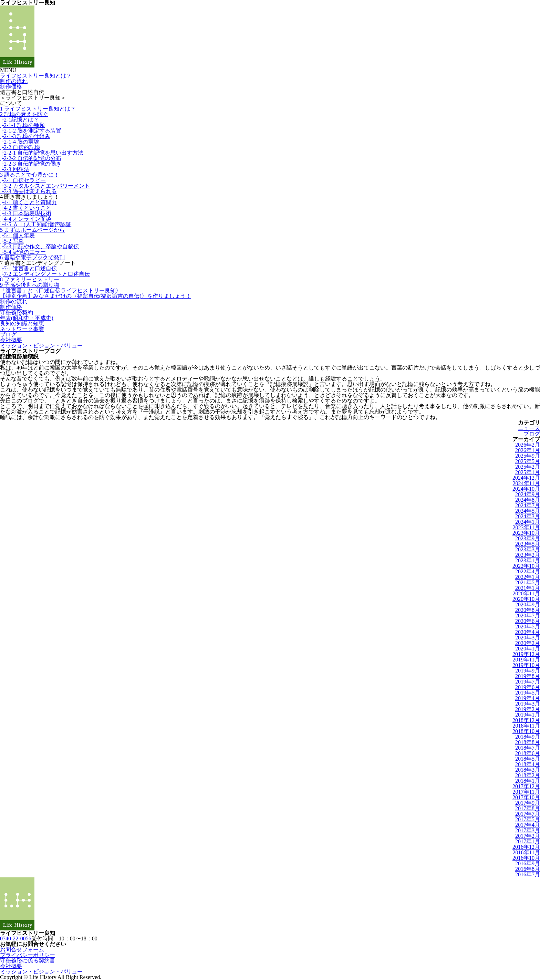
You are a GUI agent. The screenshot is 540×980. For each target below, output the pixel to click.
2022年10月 (526, 566)
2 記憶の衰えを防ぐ (24, 114)
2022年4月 (528, 571)
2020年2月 (528, 643)
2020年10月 (526, 599)
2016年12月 (526, 847)
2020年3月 (528, 638)
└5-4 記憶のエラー (23, 252)
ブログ (8, 335)
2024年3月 (528, 516)
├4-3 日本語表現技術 (26, 213)
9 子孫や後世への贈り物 (30, 285)
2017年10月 (526, 797)
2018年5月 (528, 759)
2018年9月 (528, 737)
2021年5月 (528, 582)
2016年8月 (528, 869)
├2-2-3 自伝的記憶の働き (31, 164)
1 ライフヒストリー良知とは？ (38, 109)
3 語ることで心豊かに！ (30, 175)
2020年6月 (528, 621)
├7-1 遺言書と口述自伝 (28, 268)
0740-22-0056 (16, 939)
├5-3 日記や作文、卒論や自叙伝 (39, 246)
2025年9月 (528, 456)
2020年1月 (528, 649)
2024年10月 (526, 489)
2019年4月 (528, 698)
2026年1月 (528, 450)
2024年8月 (528, 500)
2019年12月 (526, 654)
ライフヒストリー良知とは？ (36, 76)
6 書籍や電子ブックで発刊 (32, 257)
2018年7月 (528, 748)
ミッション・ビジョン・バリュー (41, 346)
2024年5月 (528, 511)
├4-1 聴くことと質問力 (28, 202)
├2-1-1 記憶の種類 (22, 125)
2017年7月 (528, 814)
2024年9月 (528, 494)
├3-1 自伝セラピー (23, 180)
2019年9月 (528, 671)
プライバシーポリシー (28, 955)
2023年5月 (528, 544)
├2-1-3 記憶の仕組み (25, 136)
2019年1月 (528, 715)
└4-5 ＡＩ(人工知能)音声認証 (36, 224)
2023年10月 (526, 533)
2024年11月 (526, 483)
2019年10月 (526, 665)
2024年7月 (528, 505)
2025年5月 (528, 461)
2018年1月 (528, 781)
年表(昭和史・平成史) (27, 318)
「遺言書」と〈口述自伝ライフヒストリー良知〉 (61, 290)
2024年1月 (528, 522)
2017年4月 (528, 825)
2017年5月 (528, 819)
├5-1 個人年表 (17, 235)
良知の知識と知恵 (22, 324)
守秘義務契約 (17, 312)
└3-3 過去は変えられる (28, 191)
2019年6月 (528, 687)
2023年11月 (526, 527)
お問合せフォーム (22, 950)
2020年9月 (528, 604)
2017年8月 (528, 808)
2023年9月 (528, 538)
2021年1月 (528, 588)
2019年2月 (528, 709)
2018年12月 (526, 720)
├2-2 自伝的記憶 (20, 147)
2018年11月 (526, 726)
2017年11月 (526, 792)
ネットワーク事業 (22, 329)
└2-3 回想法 (15, 169)
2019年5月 (528, 693)
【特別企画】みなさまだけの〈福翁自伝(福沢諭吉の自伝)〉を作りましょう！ (96, 296)
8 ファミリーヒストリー (30, 279)
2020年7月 (528, 616)
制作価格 (11, 87)
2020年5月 (528, 627)
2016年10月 (526, 858)
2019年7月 (528, 682)
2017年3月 (528, 830)
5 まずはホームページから (32, 230)
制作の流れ (14, 81)
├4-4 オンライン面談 (26, 219)
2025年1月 (528, 472)
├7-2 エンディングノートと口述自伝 (45, 274)
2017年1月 (528, 841)
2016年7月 (528, 874)
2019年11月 (526, 660)
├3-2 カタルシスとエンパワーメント (45, 186)
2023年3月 (528, 549)
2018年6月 (528, 753)
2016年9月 (528, 863)
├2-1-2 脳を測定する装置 (31, 131)
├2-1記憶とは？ (19, 120)
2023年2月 (528, 555)
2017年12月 (526, 786)
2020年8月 (528, 610)
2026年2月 (528, 445)
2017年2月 (528, 836)
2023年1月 (528, 560)
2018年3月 (528, 770)
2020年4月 (528, 632)
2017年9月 (528, 803)
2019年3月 (528, 704)
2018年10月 (526, 731)
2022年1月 (528, 577)
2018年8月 (528, 742)
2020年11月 (526, 593)
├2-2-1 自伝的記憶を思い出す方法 (42, 153)
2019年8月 (528, 676)
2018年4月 (528, 764)
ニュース (529, 428)
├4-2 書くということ (26, 208)
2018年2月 (528, 775)
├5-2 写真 (12, 241)
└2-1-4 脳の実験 (20, 142)
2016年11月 (526, 852)
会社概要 (11, 340)
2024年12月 (526, 478)
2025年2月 (528, 467)
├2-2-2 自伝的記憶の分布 (31, 158)
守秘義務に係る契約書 (28, 961)
